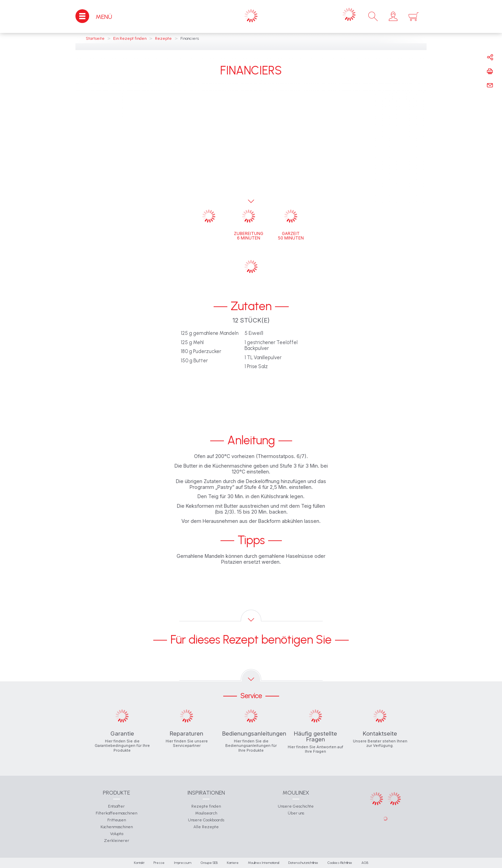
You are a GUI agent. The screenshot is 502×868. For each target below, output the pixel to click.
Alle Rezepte (206, 827)
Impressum (183, 863)
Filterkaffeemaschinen (116, 813)
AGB (365, 863)
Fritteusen (117, 820)
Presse (159, 863)
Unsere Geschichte (296, 806)
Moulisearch (206, 813)
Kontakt (139, 863)
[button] (393, 16)
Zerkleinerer (117, 841)
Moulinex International (264, 863)
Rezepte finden (206, 806)
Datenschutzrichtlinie (303, 863)
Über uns (296, 813)
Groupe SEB (209, 863)
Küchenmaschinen (117, 827)
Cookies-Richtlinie (340, 863)
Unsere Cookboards (206, 820)
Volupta (117, 834)
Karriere (233, 863)
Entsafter (116, 806)
